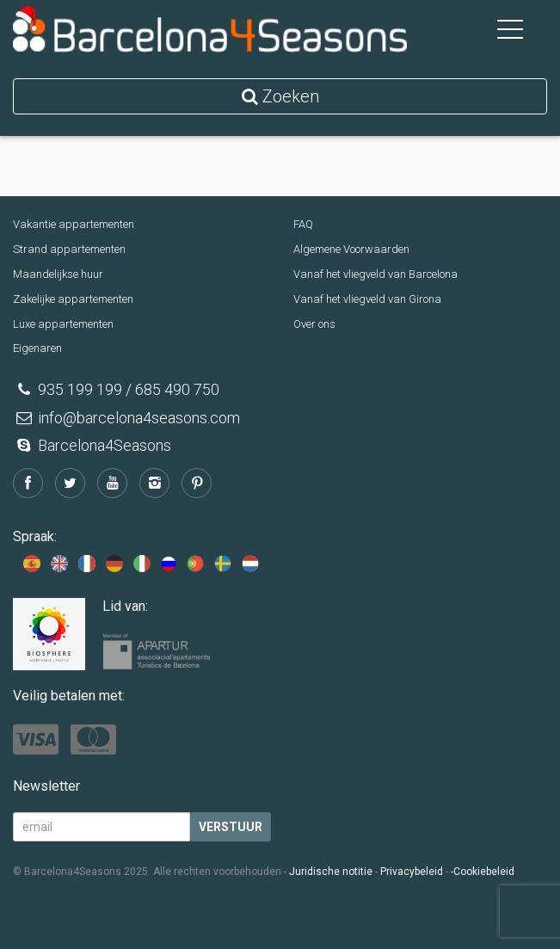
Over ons (314, 324)
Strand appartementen (69, 249)
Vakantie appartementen (74, 224)
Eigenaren (37, 348)
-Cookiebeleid (483, 872)
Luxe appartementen (63, 324)
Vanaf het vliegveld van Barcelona (375, 274)
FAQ (303, 224)
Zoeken (280, 96)
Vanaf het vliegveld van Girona (367, 299)
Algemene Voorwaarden (351, 249)
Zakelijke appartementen (73, 299)
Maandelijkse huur (58, 274)
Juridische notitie (331, 872)
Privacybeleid (412, 872)
